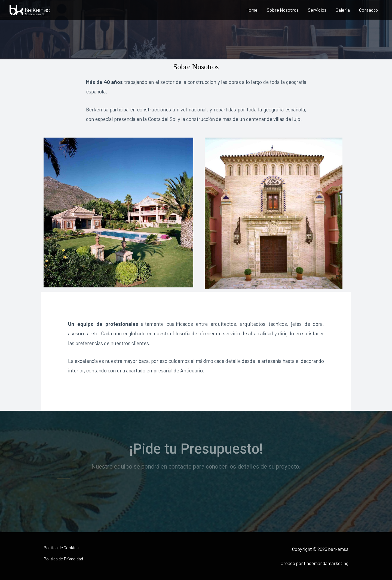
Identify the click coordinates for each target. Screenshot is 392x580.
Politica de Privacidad (63, 559)
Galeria (343, 10)
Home (252, 10)
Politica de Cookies (61, 547)
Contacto (368, 10)
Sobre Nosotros (283, 10)
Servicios (317, 10)
